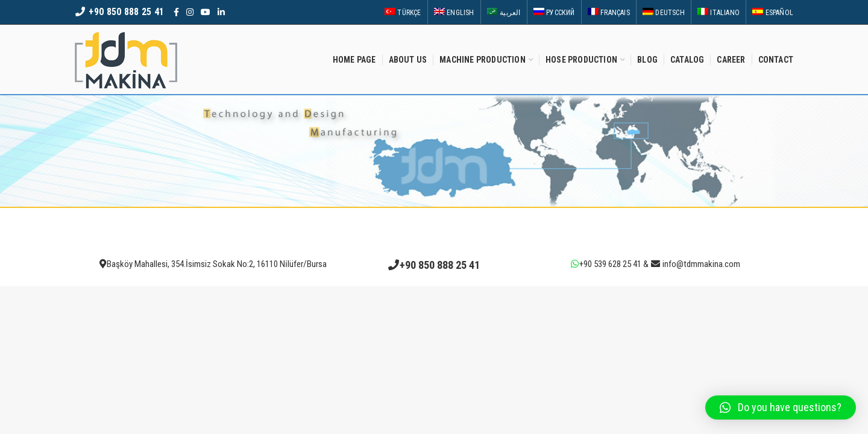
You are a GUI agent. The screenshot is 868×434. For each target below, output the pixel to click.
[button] (781, 407)
